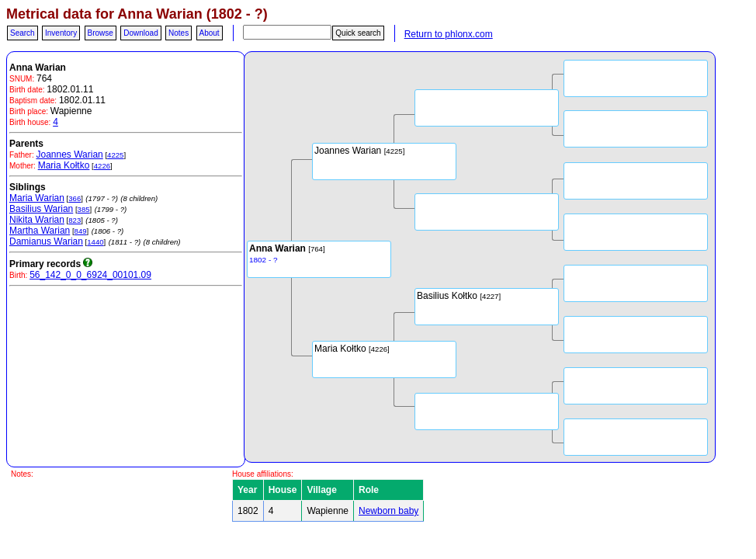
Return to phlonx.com (449, 34)
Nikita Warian (37, 220)
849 (81, 231)
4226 (102, 166)
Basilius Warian (41, 209)
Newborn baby (388, 511)
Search (23, 33)
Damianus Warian (46, 241)
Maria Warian (37, 198)
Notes (179, 33)
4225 (115, 155)
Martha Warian (40, 231)
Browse (101, 33)
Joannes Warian (69, 155)
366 (75, 198)
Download (140, 33)
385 (84, 209)
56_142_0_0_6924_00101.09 (90, 275)
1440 (95, 242)
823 (75, 220)
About (210, 33)
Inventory (61, 33)
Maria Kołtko (64, 165)
